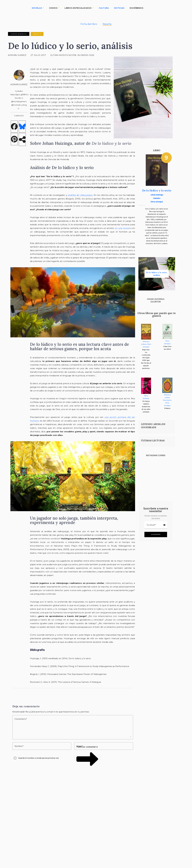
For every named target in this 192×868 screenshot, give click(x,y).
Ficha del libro (89, 24)
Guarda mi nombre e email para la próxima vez (39, 758)
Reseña (107, 24)
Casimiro (157, 198)
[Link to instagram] (145, 467)
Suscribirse (156, 535)
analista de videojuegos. (81, 195)
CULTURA (104, 8)
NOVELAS (37, 8)
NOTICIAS (119, 8)
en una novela (122, 228)
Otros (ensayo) (19, 34)
